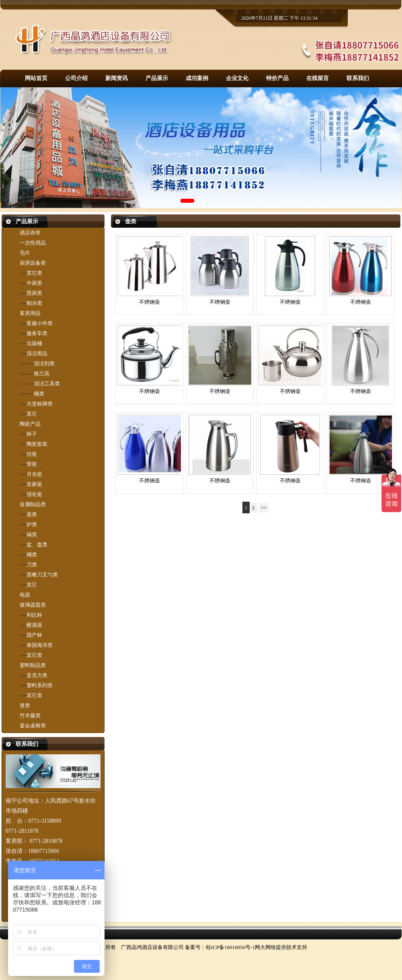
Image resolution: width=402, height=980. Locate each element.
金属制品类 (33, 504)
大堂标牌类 (40, 404)
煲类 (25, 705)
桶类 (39, 394)
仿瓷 (32, 454)
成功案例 (197, 78)
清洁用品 (37, 353)
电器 (25, 595)
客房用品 (30, 313)
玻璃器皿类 (33, 605)
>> (264, 507)
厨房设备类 (33, 263)
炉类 (32, 524)
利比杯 (34, 615)
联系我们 (358, 78)
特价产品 (277, 78)
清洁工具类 (47, 384)
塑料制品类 (33, 665)
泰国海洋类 (40, 645)
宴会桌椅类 (33, 726)
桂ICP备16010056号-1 (230, 947)
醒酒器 (34, 625)
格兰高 (42, 374)
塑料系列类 (40, 685)
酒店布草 (30, 233)
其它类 (34, 273)
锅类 (32, 534)
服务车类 (37, 333)
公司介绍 (76, 78)
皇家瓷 (34, 484)
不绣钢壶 (150, 302)
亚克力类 (37, 675)
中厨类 (34, 283)
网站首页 (36, 78)
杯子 (32, 434)
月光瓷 (34, 474)
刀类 (32, 565)
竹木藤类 (30, 715)
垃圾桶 (34, 343)
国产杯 (34, 635)
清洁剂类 (44, 363)
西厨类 (34, 293)
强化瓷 (34, 494)
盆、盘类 (37, 545)
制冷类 (34, 303)
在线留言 (318, 78)
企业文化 (237, 78)
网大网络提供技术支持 (281, 947)
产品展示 (157, 78)
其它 (32, 414)
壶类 (32, 514)
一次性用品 (33, 243)
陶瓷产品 (30, 424)
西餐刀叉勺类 (42, 575)
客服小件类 (40, 323)
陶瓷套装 (37, 444)
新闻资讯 (117, 78)
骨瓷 (32, 464)
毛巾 (25, 253)
